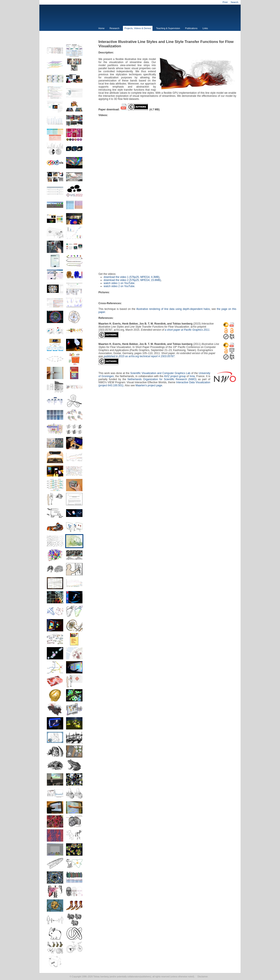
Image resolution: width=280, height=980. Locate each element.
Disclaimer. (203, 977)
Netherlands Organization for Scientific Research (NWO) (162, 379)
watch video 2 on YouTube (119, 286)
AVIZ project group (175, 376)
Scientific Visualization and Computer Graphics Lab (160, 373)
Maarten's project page (149, 385)
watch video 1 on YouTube (119, 283)
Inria (192, 376)
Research (115, 28)
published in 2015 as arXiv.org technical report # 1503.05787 (139, 356)
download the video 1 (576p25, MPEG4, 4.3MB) (132, 277)
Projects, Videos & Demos (138, 28)
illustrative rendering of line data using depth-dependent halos (173, 309)
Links (205, 28)
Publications (191, 28)
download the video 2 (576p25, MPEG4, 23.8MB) (132, 280)
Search (234, 2)
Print (225, 2)
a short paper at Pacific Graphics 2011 (187, 330)
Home (101, 28)
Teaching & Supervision (168, 28)
